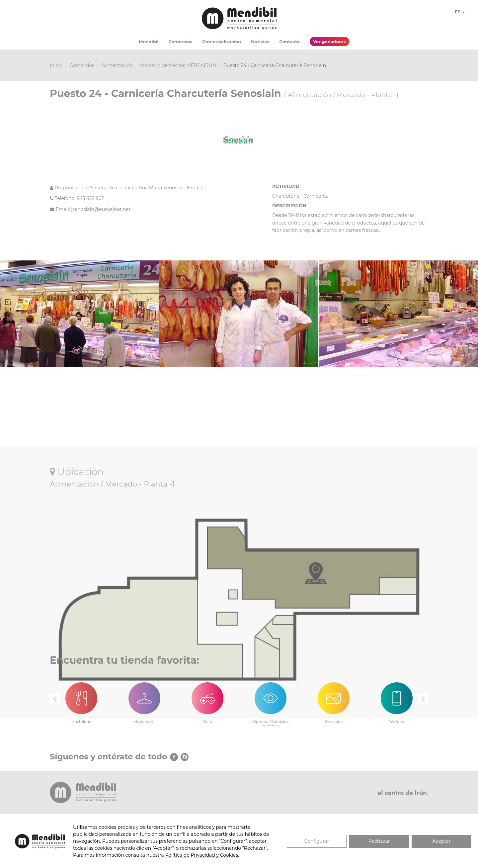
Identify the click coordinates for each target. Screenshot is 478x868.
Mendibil (149, 42)
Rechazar (379, 841)
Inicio (56, 65)
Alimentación (117, 65)
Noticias (260, 42)
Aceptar (442, 841)
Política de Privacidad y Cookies (201, 855)
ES (460, 12)
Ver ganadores (329, 42)
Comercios (180, 42)
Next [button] (423, 699)
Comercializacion (222, 42)
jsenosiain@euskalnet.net (101, 209)
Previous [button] (55, 699)
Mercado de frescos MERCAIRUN (178, 65)
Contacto (289, 42)
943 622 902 (90, 198)
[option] (81, 699)
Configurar (317, 841)
